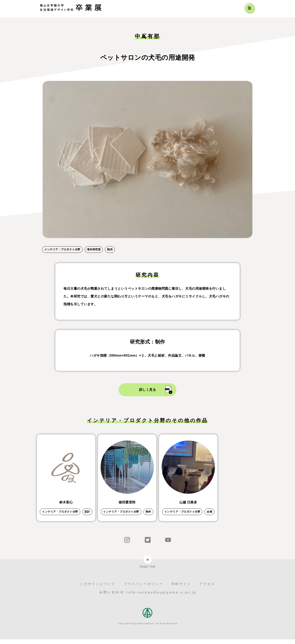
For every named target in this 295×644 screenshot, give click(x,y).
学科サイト (181, 589)
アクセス (207, 589)
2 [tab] (52, 243)
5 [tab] (77, 243)
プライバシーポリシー (143, 589)
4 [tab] (69, 243)
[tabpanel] (147, 159)
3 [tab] (60, 243)
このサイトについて (98, 589)
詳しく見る (148, 390)
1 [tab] (44, 243)
